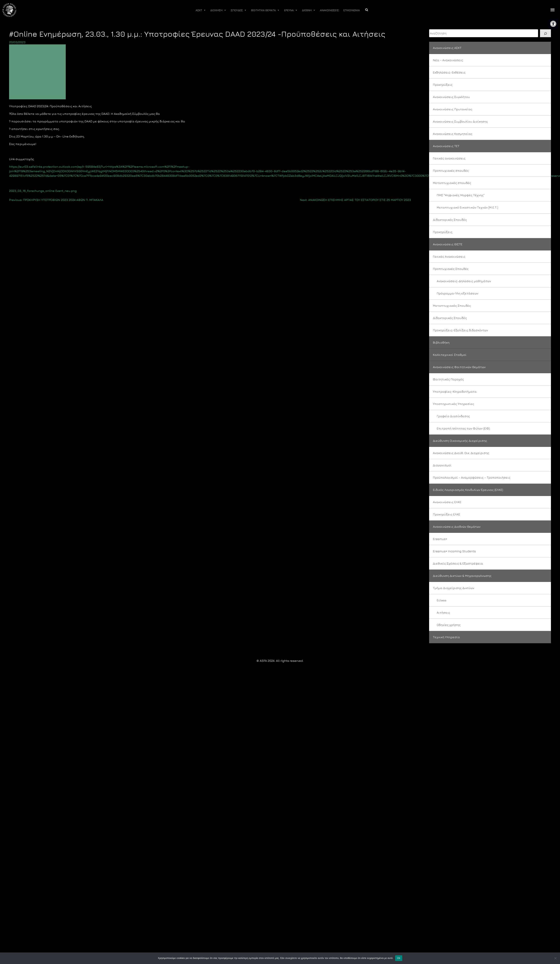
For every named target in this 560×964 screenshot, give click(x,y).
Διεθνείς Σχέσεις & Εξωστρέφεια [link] (458, 563)
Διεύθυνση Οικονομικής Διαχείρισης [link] (460, 441)
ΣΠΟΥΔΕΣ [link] (239, 10)
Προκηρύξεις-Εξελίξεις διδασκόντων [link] (460, 330)
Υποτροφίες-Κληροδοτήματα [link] (455, 392)
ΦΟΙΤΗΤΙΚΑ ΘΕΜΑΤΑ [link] (265, 10)
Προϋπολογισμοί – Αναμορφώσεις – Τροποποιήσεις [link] (472, 477)
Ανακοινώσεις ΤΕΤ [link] (446, 146)
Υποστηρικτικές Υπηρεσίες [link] (453, 404)
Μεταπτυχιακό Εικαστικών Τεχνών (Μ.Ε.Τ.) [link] (467, 207)
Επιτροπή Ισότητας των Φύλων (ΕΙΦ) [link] (463, 428)
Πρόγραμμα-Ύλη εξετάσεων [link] (457, 293)
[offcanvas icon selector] (553, 10)
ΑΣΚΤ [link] (201, 10)
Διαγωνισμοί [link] (442, 465)
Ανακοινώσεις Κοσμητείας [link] (453, 134)
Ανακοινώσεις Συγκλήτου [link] (451, 97)
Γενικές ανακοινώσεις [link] (449, 158)
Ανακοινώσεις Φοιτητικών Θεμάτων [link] (459, 367)
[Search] (545, 33)
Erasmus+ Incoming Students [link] (454, 551)
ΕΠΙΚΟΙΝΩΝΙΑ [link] (352, 10)
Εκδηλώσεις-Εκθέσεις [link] (449, 72)
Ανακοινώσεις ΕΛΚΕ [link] (447, 502)
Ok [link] (399, 958)
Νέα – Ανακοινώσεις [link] (448, 60)
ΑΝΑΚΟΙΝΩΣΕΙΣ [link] (329, 10)
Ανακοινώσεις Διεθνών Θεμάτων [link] (457, 527)
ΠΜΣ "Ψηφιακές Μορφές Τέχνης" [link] (461, 195)
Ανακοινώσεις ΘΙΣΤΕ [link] (448, 244)
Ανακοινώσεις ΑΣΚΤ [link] (447, 48)
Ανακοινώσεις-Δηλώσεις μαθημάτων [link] (464, 281)
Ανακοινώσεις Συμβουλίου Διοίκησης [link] (460, 121)
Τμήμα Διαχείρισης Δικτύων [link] (454, 588)
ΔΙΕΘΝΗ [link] (309, 10)
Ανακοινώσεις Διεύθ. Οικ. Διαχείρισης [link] (461, 453)
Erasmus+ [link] (440, 539)
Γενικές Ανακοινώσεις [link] (449, 256)
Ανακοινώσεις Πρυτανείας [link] (453, 109)
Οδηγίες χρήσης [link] (449, 625)
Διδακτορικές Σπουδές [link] (450, 220)
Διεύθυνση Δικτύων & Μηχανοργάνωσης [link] (462, 576)
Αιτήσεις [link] (443, 613)
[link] (553, 24)
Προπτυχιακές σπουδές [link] (451, 171)
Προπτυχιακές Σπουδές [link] (451, 269)
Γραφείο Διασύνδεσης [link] (453, 416)
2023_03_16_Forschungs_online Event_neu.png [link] (43, 191)
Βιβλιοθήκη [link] (441, 342)
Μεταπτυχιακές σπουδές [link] (452, 183)
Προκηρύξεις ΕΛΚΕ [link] (446, 514)
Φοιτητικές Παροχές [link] (448, 379)
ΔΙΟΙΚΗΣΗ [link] (218, 10)
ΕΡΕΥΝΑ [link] (291, 10)
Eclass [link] (441, 600)
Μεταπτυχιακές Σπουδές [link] (452, 306)
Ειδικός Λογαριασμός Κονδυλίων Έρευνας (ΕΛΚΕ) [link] (468, 490)
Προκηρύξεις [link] (443, 85)
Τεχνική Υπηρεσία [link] (446, 637)
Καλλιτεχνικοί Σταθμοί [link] (450, 355)
